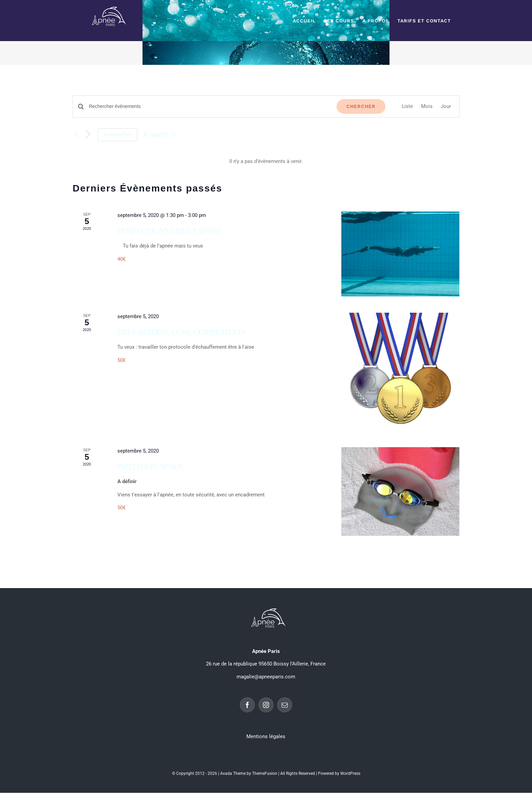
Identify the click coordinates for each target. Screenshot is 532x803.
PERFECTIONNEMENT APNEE (169, 231)
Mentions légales (266, 736)
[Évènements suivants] (88, 135)
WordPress (350, 773)
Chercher (361, 106)
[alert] (266, 161)
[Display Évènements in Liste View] (407, 106)
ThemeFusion (265, 773)
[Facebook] (247, 705)
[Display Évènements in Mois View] (427, 106)
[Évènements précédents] (77, 134)
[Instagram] (266, 705)
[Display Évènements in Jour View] (446, 106)
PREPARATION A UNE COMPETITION (182, 332)
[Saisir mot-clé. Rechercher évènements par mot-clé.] (209, 106)
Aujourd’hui (118, 134)
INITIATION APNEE (150, 466)
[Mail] (285, 705)
